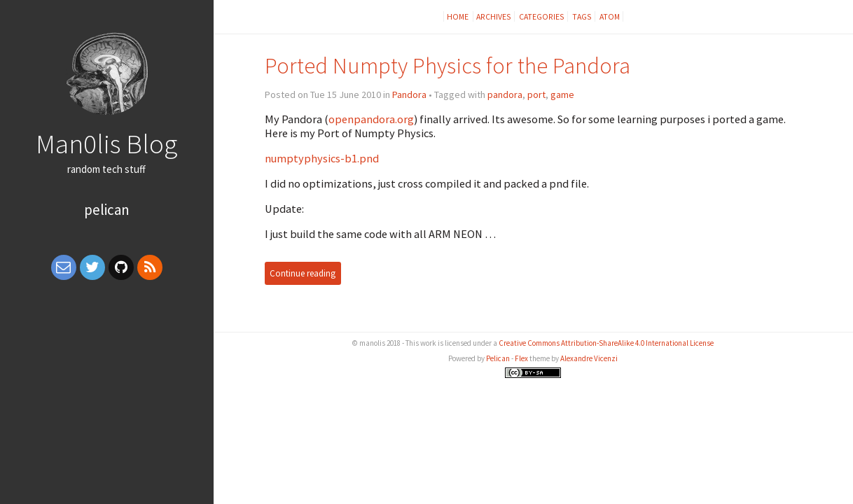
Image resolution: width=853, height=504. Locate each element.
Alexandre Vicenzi (589, 358)
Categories (542, 16)
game (562, 94)
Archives (494, 16)
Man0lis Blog (106, 143)
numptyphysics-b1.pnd (322, 158)
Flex (521, 358)
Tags (582, 16)
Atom (610, 16)
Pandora (409, 94)
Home (458, 16)
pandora (505, 94)
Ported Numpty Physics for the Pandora (448, 65)
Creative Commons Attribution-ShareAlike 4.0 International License (606, 343)
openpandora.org (371, 119)
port (536, 94)
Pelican (107, 210)
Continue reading (303, 273)
